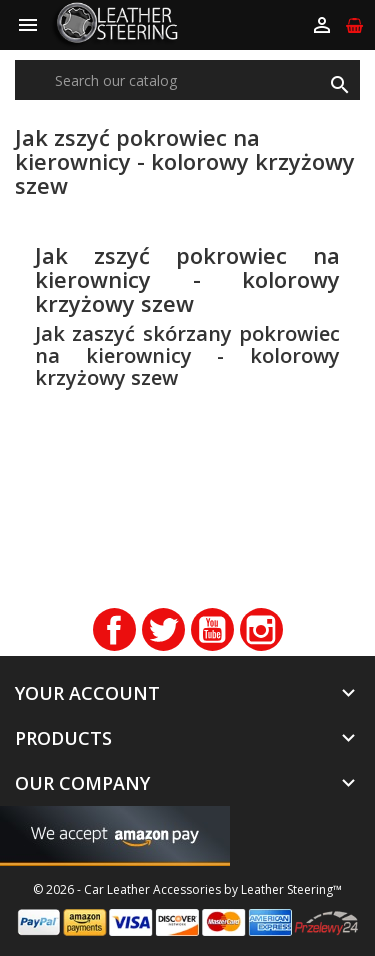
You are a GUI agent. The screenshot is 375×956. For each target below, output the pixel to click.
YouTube (212, 629)
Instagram (261, 629)
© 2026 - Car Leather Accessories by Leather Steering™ (187, 889)
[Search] (187, 80)
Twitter (163, 629)
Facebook (114, 629)
